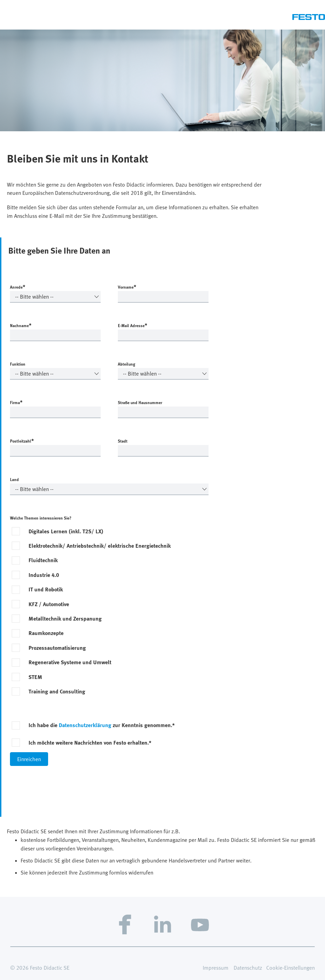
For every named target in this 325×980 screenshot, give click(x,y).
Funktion (18, 364)
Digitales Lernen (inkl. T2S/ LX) (66, 531)
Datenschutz (248, 968)
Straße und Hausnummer (140, 402)
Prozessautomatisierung (57, 648)
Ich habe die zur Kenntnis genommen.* (102, 725)
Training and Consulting (57, 691)
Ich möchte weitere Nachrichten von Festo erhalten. (90, 743)
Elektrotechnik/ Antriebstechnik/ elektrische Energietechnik (100, 546)
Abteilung (127, 364)
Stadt (123, 441)
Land (14, 479)
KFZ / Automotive (49, 604)
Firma (16, 402)
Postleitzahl (22, 441)
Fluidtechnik (43, 560)
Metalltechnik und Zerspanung (65, 619)
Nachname (21, 325)
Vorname (127, 287)
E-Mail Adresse (133, 325)
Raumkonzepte (46, 633)
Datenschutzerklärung (85, 725)
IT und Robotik (46, 589)
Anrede (18, 287)
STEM (35, 677)
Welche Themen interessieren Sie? (41, 518)
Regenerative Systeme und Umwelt (70, 662)
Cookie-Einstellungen (290, 968)
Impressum (216, 968)
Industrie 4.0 (44, 575)
